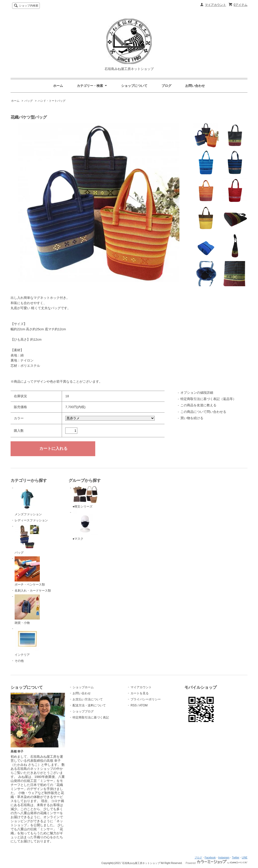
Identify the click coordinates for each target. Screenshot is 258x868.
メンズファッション (28, 501)
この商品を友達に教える (198, 405)
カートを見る (140, 693)
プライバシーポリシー (146, 699)
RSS (134, 705)
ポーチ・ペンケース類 (30, 571)
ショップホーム (83, 687)
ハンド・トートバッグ (52, 101)
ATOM (143, 705)
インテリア (27, 642)
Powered (217, 863)
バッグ (29, 101)
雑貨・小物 (27, 609)
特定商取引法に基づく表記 (91, 717)
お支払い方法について (88, 699)
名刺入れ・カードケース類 (33, 591)
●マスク (85, 525)
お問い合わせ (195, 86)
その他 (19, 661)
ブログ (166, 86)
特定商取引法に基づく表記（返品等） (208, 399)
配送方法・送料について (89, 705)
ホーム (58, 86)
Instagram (224, 858)
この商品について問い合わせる (203, 412)
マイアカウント (215, 5)
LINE (245, 858)
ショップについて (134, 86)
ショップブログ (83, 711)
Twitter (235, 858)
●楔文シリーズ (85, 497)
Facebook (210, 858)
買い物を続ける (192, 418)
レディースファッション (31, 520)
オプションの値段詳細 (197, 393)
